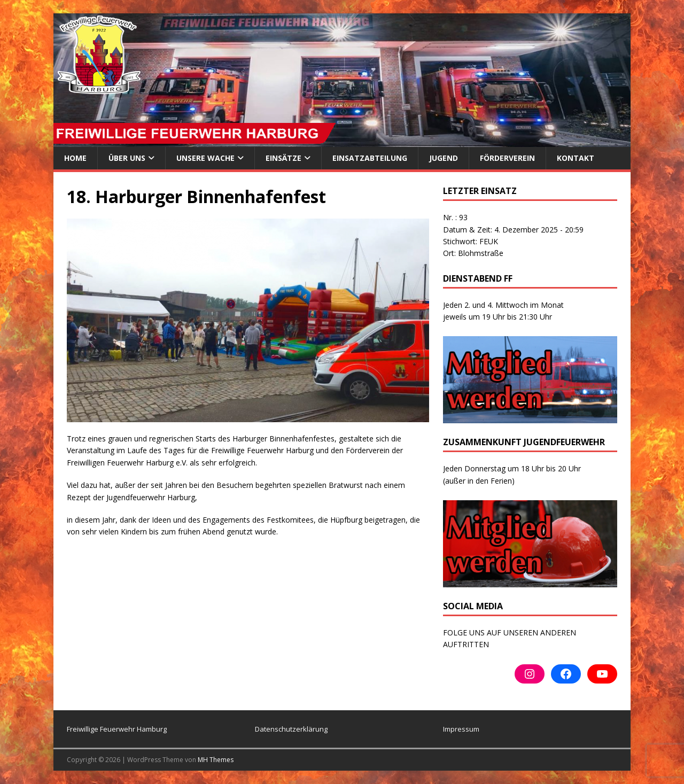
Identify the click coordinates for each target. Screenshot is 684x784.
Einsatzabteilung (370, 158)
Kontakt (576, 158)
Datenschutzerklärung (291, 729)
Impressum (461, 729)
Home (75, 158)
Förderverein (507, 158)
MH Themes (216, 760)
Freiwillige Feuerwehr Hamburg (117, 729)
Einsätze (283, 158)
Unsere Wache (205, 158)
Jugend (444, 158)
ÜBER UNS (127, 158)
